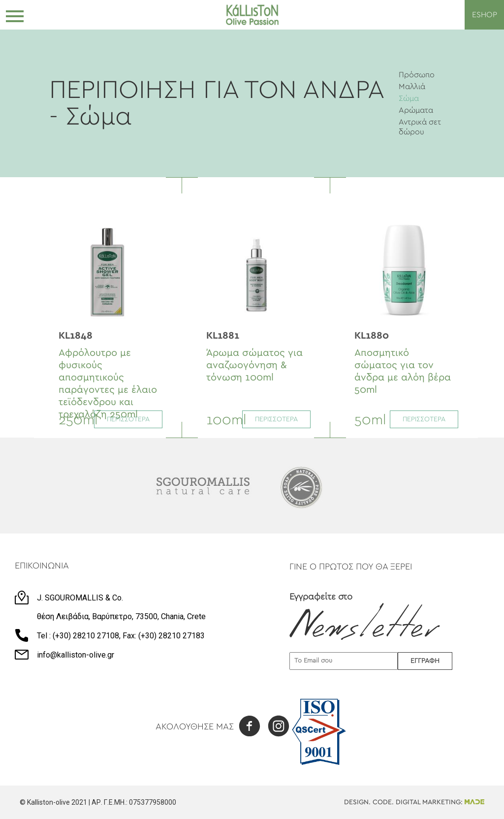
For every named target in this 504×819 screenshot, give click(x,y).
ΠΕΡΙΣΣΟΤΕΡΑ (128, 419)
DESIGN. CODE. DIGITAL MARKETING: (414, 802)
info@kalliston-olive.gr (76, 655)
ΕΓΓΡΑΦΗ (425, 661)
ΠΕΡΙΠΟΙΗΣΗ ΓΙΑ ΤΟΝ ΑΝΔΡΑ (216, 90)
